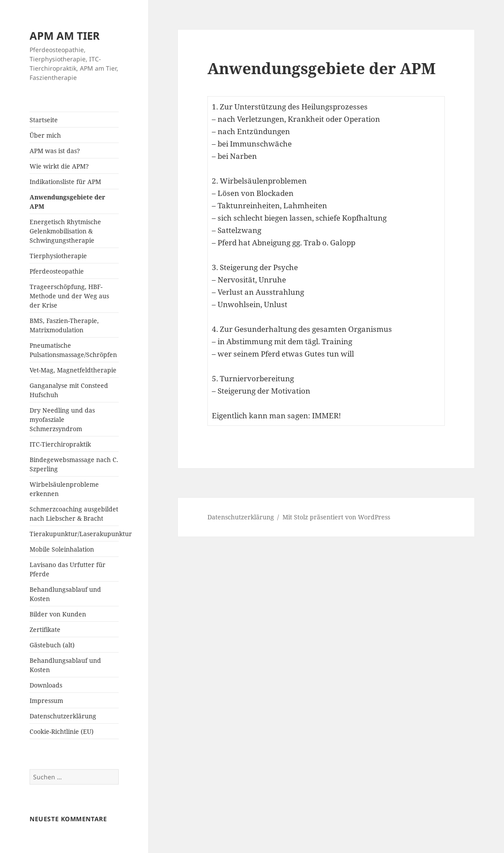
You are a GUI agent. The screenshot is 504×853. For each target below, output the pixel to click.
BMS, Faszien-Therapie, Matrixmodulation (64, 325)
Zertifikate (45, 629)
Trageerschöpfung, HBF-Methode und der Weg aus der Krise (69, 296)
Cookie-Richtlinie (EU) (62, 731)
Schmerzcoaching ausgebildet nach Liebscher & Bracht (74, 514)
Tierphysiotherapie (58, 256)
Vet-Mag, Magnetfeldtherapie (73, 370)
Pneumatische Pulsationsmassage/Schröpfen (73, 350)
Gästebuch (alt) (52, 645)
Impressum (46, 701)
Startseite (44, 120)
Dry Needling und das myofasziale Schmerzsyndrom (62, 419)
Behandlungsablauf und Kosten (65, 594)
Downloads (46, 685)
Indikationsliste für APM (65, 182)
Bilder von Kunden (58, 614)
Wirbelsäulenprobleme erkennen (64, 489)
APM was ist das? (55, 151)
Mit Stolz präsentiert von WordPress (336, 517)
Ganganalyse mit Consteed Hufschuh (69, 390)
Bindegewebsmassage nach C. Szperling (74, 464)
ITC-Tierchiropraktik (60, 444)
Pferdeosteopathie (57, 271)
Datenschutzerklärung (63, 716)
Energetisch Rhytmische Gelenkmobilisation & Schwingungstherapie (65, 231)
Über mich (45, 135)
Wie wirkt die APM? (59, 166)
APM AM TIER (65, 36)
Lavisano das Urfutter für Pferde (68, 569)
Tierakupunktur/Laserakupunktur (74, 534)
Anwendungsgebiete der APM (67, 202)
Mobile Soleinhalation (62, 549)
